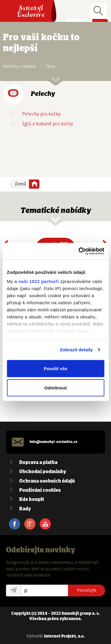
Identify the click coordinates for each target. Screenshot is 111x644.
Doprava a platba (38, 463)
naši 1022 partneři (39, 281)
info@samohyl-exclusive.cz (53, 442)
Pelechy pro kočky (41, 114)
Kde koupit (32, 500)
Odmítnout (56, 388)
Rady (25, 509)
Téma (50, 66)
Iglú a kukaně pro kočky (48, 124)
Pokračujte (87, 590)
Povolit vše (55, 368)
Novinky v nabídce (19, 66)
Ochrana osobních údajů (47, 481)
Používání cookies (40, 490)
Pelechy (43, 94)
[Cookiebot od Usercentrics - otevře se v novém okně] (79, 251)
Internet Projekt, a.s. (64, 636)
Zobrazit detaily (76, 350)
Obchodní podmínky (43, 472)
